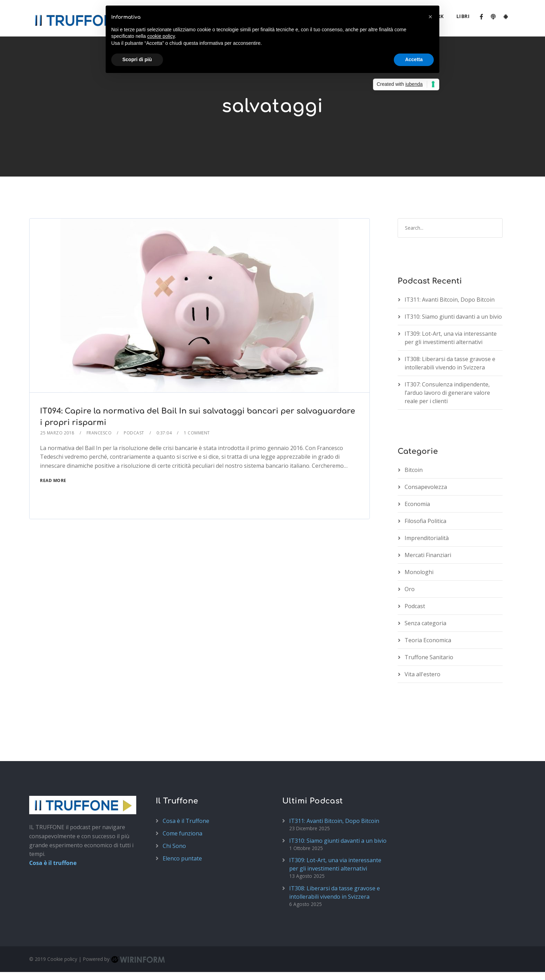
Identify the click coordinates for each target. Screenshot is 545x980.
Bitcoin (414, 433)
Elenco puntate (182, 822)
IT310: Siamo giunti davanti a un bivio (453, 280)
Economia (417, 467)
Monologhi (419, 535)
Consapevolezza (426, 450)
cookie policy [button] (161, 36)
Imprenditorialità (427, 501)
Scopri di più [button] (137, 59)
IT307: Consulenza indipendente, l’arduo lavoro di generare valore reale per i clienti (447, 356)
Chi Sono (174, 809)
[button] (430, 17)
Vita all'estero (422, 637)
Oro (410, 552)
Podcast (134, 396)
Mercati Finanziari (428, 518)
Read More (53, 444)
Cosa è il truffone (53, 826)
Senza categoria (425, 586)
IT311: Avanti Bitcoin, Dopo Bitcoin (450, 263)
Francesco (99, 396)
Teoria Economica (428, 603)
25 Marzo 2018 (57, 396)
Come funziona (182, 797)
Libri (463, 16)
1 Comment (197, 396)
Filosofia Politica (425, 484)
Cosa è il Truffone (186, 784)
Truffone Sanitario (429, 620)
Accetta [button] (414, 59)
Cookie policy (62, 922)
